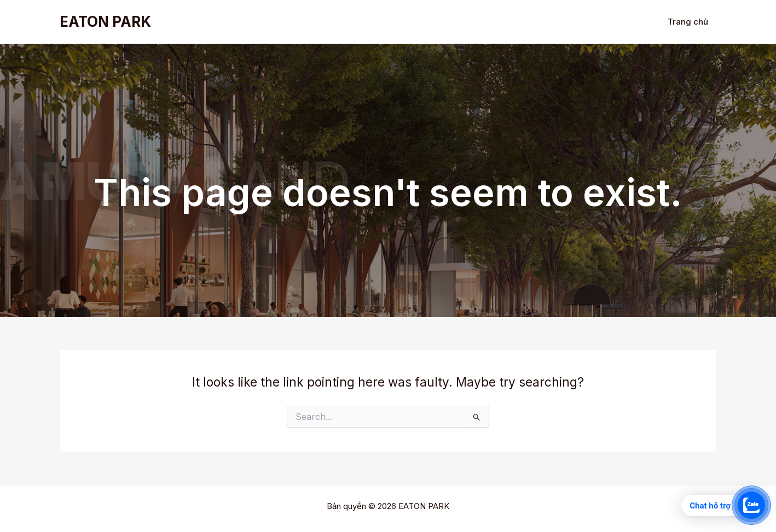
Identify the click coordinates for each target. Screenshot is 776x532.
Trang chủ (688, 22)
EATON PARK (105, 22)
